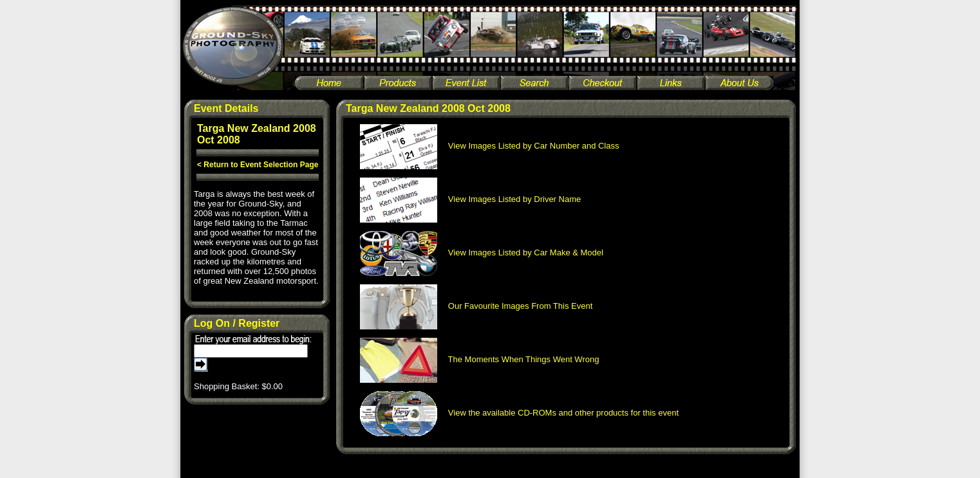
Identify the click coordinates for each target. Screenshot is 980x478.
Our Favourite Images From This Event (476, 306)
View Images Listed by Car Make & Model (482, 253)
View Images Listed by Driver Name (471, 199)
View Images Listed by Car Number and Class (490, 146)
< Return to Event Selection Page (258, 165)
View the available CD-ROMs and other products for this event (520, 413)
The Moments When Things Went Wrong (480, 359)
